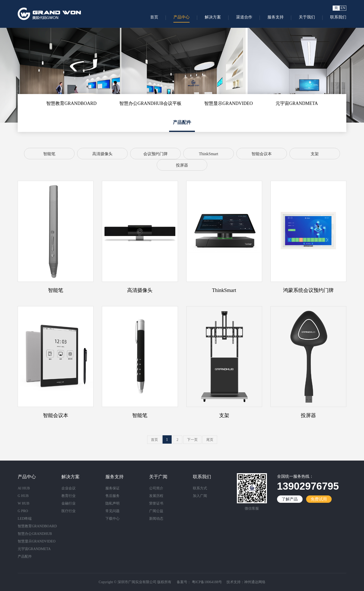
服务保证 (112, 488)
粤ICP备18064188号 (206, 582)
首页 (154, 440)
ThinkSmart (209, 154)
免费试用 (319, 499)
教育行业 (69, 496)
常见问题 (112, 511)
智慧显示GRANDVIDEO (229, 103)
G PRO (23, 511)
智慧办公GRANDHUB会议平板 (150, 103)
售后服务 (112, 496)
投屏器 (182, 165)
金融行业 (69, 503)
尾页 (210, 440)
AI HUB (24, 488)
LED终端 (25, 519)
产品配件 (182, 122)
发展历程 (156, 496)
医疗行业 (69, 511)
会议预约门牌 (155, 154)
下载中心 (112, 519)
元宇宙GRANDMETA (297, 103)
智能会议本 (262, 154)
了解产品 (290, 499)
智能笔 (49, 154)
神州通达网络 (255, 582)
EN (343, 8)
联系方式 (200, 488)
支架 (315, 154)
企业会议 (69, 488)
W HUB (24, 503)
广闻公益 (156, 511)
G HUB (23, 496)
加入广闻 (200, 496)
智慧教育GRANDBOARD (71, 103)
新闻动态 (156, 519)
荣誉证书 (156, 503)
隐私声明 (112, 503)
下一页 (192, 440)
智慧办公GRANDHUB (35, 534)
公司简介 (156, 488)
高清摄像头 (102, 154)
